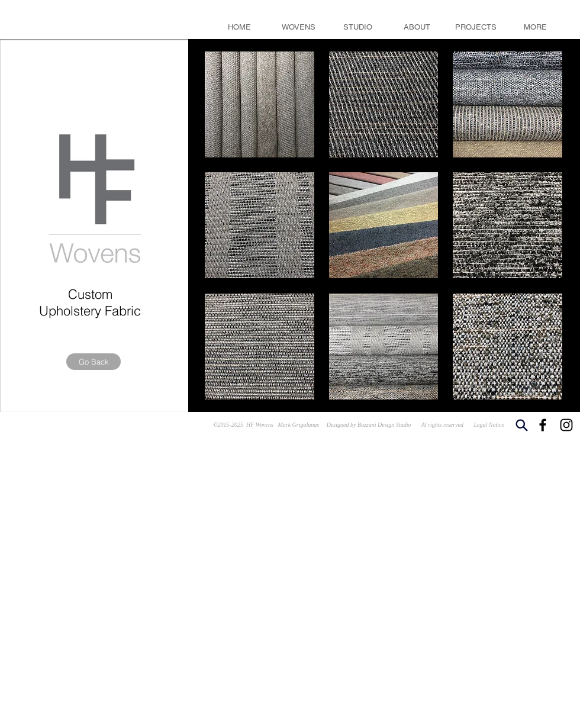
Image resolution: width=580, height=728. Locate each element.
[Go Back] (94, 362)
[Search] (521, 425)
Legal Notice (489, 425)
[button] (260, 104)
